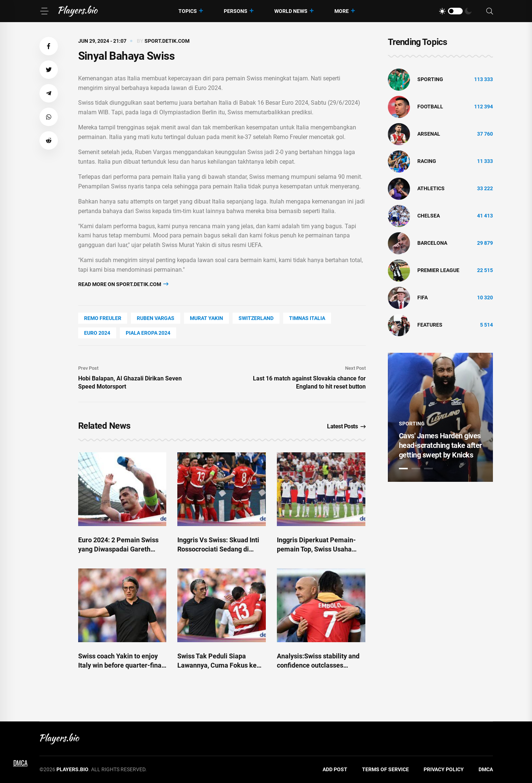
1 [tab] (403, 469)
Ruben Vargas (156, 318)
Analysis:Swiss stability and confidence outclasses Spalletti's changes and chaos (321, 665)
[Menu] (44, 11)
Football (430, 107)
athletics (431, 188)
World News (291, 11)
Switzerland (256, 318)
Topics (188, 11)
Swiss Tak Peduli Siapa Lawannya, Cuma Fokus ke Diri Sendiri (217, 665)
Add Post (335, 769)
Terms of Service (385, 769)
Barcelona (432, 243)
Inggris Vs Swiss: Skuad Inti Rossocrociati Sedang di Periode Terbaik (218, 549)
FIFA (423, 297)
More (342, 11)
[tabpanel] (440, 417)
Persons (236, 11)
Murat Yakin (206, 318)
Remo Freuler (103, 318)
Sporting (430, 79)
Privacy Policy (444, 769)
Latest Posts (346, 426)
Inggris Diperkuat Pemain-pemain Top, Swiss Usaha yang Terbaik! (316, 549)
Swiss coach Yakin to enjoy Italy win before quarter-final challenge (121, 665)
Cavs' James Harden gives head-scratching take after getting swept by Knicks (440, 445)
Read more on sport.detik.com (123, 284)
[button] (49, 46)
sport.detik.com (167, 41)
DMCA (486, 769)
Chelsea (429, 216)
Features (430, 325)
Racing (427, 161)
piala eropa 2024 (148, 333)
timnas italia (307, 318)
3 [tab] (428, 469)
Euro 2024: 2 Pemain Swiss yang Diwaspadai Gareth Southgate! (118, 549)
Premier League (438, 270)
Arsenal (429, 134)
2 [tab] (416, 469)
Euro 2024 (97, 333)
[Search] (490, 11)
